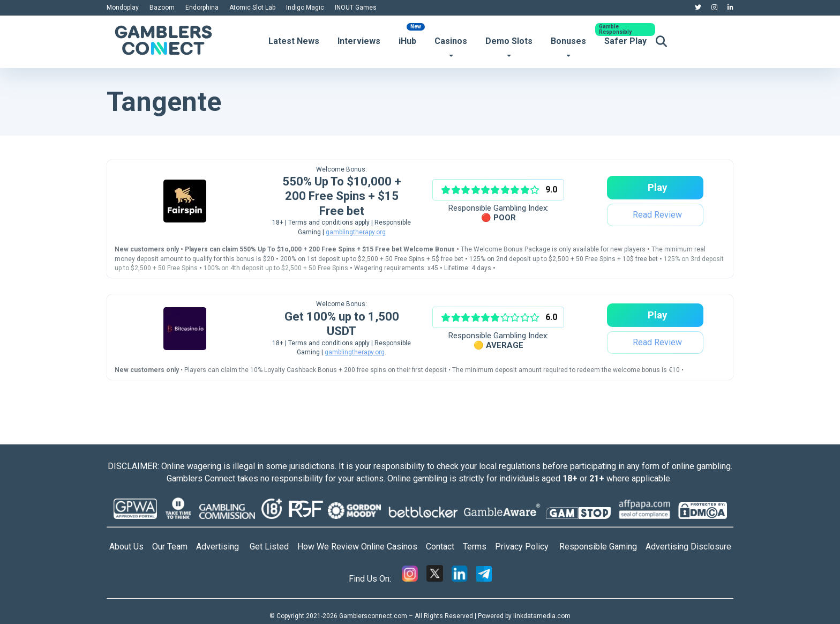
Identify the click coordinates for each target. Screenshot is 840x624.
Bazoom (162, 8)
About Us (126, 547)
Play (656, 187)
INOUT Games (356, 8)
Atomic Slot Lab (252, 8)
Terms (479, 547)
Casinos (451, 41)
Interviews (359, 41)
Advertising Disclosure (688, 547)
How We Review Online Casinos (362, 547)
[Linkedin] (460, 579)
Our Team (170, 547)
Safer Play (625, 41)
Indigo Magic (305, 8)
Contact (444, 547)
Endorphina (202, 8)
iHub (407, 41)
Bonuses (568, 41)
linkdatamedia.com (542, 616)
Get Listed (273, 547)
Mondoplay (123, 8)
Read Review (656, 215)
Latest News (294, 41)
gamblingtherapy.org (356, 232)
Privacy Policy (527, 547)
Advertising (223, 547)
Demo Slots (509, 41)
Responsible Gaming (602, 547)
